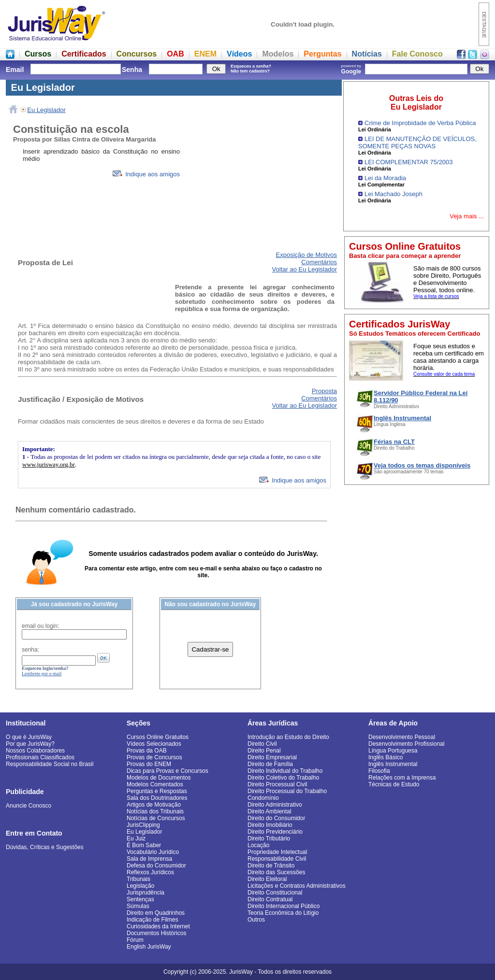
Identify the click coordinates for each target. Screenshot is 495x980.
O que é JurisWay (29, 737)
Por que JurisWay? (30, 744)
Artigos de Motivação (154, 805)
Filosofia (379, 771)
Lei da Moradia (385, 178)
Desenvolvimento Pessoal (402, 737)
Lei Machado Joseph (393, 194)
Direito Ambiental (269, 811)
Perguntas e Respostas (157, 791)
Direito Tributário (269, 838)
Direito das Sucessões (276, 872)
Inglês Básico (386, 757)
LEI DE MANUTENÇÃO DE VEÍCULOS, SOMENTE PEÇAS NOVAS (417, 142)
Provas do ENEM (149, 764)
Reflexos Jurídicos (150, 872)
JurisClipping (143, 825)
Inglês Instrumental (393, 764)
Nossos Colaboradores (35, 751)
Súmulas (138, 906)
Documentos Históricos (156, 933)
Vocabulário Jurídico (153, 852)
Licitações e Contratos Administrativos (297, 886)
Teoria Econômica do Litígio (283, 913)
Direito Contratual (270, 899)
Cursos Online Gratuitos (158, 737)
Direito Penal (264, 751)
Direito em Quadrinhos (156, 913)
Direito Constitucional (275, 893)
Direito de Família (270, 764)
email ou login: (40, 626)
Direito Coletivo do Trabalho (283, 778)
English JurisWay (149, 947)
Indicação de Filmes (153, 920)
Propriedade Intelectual (277, 852)
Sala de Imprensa (149, 859)
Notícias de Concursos (156, 818)
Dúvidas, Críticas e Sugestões (45, 847)
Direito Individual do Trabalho (285, 771)
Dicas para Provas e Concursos (167, 771)
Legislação (140, 886)
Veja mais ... (467, 216)
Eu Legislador (46, 110)
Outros (256, 920)
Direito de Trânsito (271, 866)
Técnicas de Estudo (394, 784)
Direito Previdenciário (275, 832)
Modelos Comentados (155, 784)
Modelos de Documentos (159, 778)
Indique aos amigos (146, 174)
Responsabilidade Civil (277, 859)
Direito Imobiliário (270, 825)
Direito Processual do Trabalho (287, 791)
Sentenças (140, 899)
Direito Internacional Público (284, 906)
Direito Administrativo (275, 805)
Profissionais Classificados (40, 757)
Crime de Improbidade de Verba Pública (420, 123)
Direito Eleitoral (267, 879)
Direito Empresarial (272, 757)
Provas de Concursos (154, 757)
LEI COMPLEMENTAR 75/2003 (409, 162)
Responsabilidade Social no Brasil (50, 764)
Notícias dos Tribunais (155, 811)
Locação (258, 845)
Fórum (135, 940)
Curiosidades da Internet (158, 926)
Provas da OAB (147, 751)
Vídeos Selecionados (154, 744)
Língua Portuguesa (393, 751)
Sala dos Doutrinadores (157, 798)
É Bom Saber (144, 845)
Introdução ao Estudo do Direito (288, 737)
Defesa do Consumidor (156, 866)
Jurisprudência (146, 893)
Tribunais (138, 879)
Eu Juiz (136, 838)
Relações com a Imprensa (402, 778)
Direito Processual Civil (277, 784)
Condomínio (263, 798)
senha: (30, 650)
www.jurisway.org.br (49, 464)
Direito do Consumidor (276, 818)
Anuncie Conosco (29, 806)
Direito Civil (262, 744)
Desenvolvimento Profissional (406, 744)
